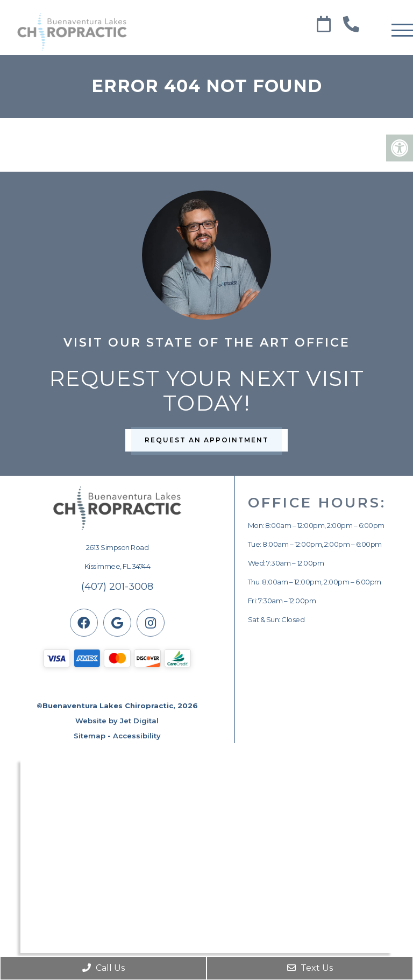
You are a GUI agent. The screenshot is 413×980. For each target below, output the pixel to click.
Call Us (104, 968)
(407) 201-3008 (117, 587)
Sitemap (90, 736)
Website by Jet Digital (117, 721)
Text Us (310, 968)
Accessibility (137, 736)
